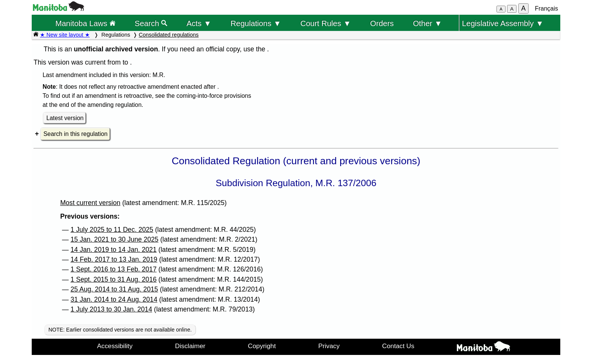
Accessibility (115, 346)
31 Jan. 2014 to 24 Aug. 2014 (114, 299)
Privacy (329, 346)
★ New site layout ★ (65, 35)
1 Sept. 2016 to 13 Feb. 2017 (114, 269)
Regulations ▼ (256, 23)
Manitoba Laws (85, 23)
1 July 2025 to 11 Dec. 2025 (112, 230)
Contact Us (398, 346)
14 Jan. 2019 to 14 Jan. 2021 (114, 250)
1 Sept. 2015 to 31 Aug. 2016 (114, 279)
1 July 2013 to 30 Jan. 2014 (111, 309)
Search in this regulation (76, 134)
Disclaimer (190, 346)
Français (547, 8)
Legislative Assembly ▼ (503, 23)
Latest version (65, 118)
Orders (382, 23)
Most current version (90, 203)
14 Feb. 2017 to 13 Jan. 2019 (114, 259)
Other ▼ (428, 23)
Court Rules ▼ (325, 23)
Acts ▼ (199, 23)
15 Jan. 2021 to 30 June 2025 (115, 239)
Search (151, 23)
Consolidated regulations (169, 35)
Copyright (262, 346)
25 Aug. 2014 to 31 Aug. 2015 (114, 289)
